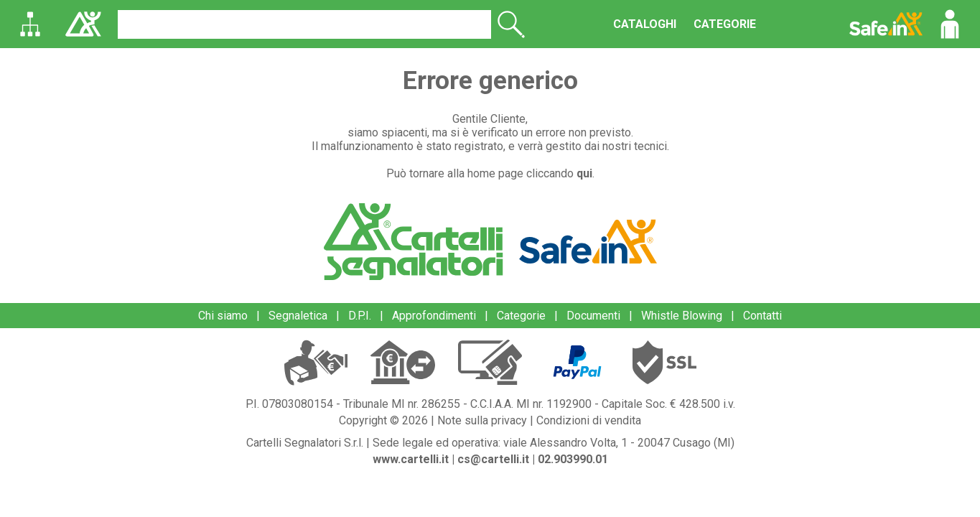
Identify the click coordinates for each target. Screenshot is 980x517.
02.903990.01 (573, 459)
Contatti (762, 316)
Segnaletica (298, 316)
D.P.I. (360, 316)
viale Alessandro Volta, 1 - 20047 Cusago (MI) (619, 443)
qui (584, 173)
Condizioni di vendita (589, 420)
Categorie (521, 316)
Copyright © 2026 (383, 420)
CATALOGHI (645, 24)
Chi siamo (223, 316)
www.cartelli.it (411, 459)
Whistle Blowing (682, 316)
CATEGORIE (725, 24)
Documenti (593, 316)
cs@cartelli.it (493, 459)
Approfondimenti (434, 316)
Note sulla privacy (482, 420)
